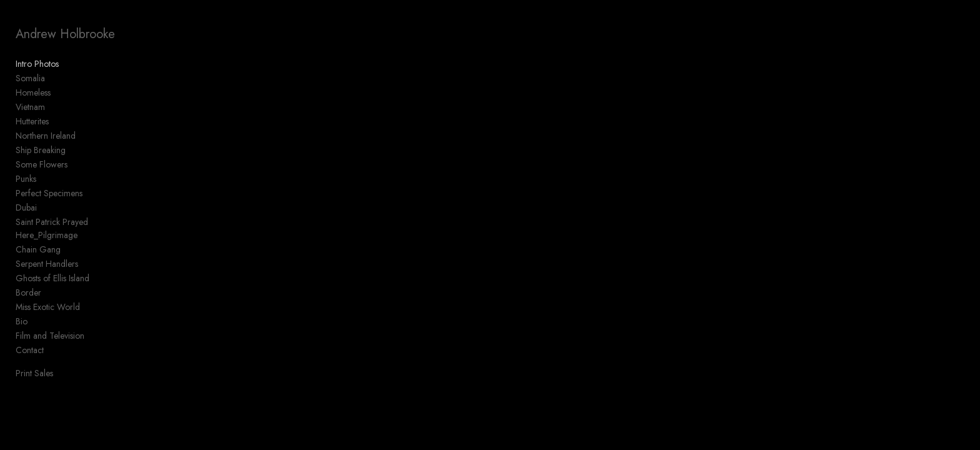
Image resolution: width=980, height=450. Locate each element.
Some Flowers (42, 164)
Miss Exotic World (48, 307)
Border (28, 292)
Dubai (26, 207)
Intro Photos (37, 64)
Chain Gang (38, 249)
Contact (30, 350)
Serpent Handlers (47, 264)
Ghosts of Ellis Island (52, 278)
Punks (26, 179)
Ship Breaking (41, 150)
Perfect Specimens (49, 193)
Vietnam (30, 107)
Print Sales (34, 373)
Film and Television (50, 336)
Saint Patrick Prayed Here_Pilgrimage (52, 228)
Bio (22, 321)
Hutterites (32, 121)
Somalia (30, 78)
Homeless (33, 92)
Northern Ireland (46, 136)
